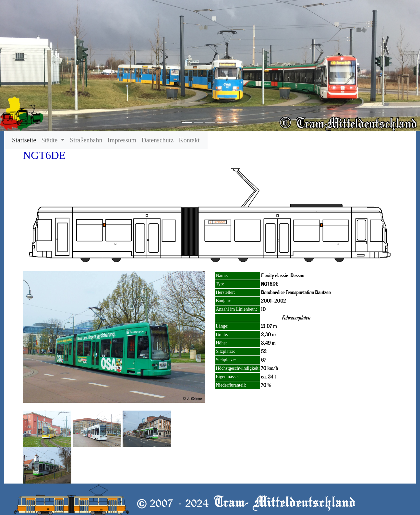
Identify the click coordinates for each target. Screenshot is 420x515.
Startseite (25, 140)
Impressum (122, 140)
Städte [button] (50, 140)
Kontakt (189, 140)
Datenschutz (157, 140)
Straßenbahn (86, 140)
